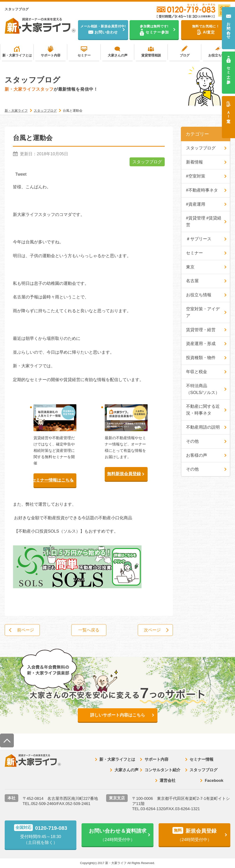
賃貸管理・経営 (201, 330)
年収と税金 (197, 372)
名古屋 (192, 281)
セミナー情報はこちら (54, 480)
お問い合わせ (229, 28)
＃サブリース (199, 239)
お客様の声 (197, 455)
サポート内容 (51, 55)
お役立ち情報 (218, 55)
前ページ (26, 630)
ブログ (185, 55)
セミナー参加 (229, 71)
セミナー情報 (201, 759)
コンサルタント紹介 (162, 770)
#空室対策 (196, 176)
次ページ (152, 630)
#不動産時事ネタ (202, 190)
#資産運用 (196, 204)
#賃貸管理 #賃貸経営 (204, 221)
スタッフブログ (147, 162)
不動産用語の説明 (203, 427)
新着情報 (194, 162)
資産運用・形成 (201, 344)
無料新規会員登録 (124, 474)
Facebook (214, 781)
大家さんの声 (118, 55)
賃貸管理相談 (151, 55)
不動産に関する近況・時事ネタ (203, 410)
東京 (190, 267)
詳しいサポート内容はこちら (118, 715)
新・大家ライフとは (17, 55)
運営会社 (168, 781)
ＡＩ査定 (229, 112)
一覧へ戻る (89, 630)
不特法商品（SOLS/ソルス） (203, 389)
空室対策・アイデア (203, 312)
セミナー (84, 55)
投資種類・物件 (201, 358)
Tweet (21, 174)
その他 (192, 441)
